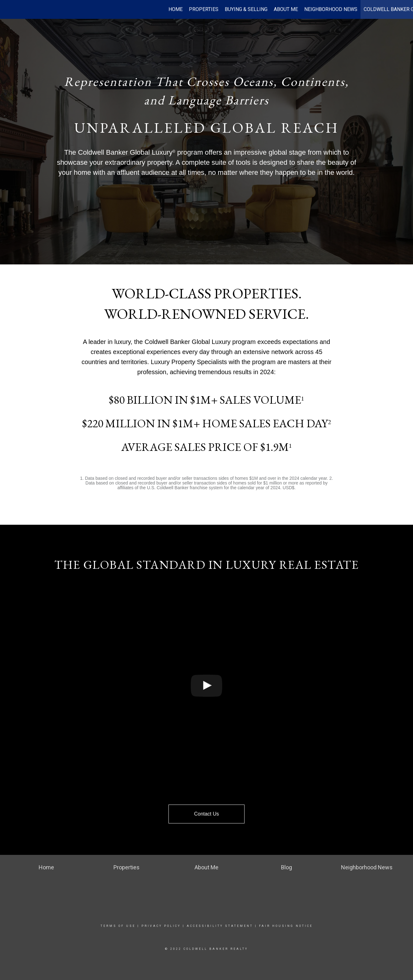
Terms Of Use (118, 926)
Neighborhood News (331, 9)
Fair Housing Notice (286, 926)
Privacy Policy (161, 926)
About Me (286, 9)
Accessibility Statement (220, 926)
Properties (204, 9)
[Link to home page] (8, 9)
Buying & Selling (246, 9)
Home (176, 9)
